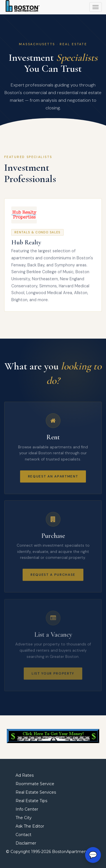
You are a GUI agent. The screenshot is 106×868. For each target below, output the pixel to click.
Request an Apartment (53, 477)
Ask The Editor (30, 826)
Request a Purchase (53, 577)
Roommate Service (35, 784)
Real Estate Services (36, 792)
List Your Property (53, 677)
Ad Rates (25, 775)
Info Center (27, 809)
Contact (23, 835)
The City (24, 818)
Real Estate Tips (31, 801)
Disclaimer (26, 843)
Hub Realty (26, 243)
